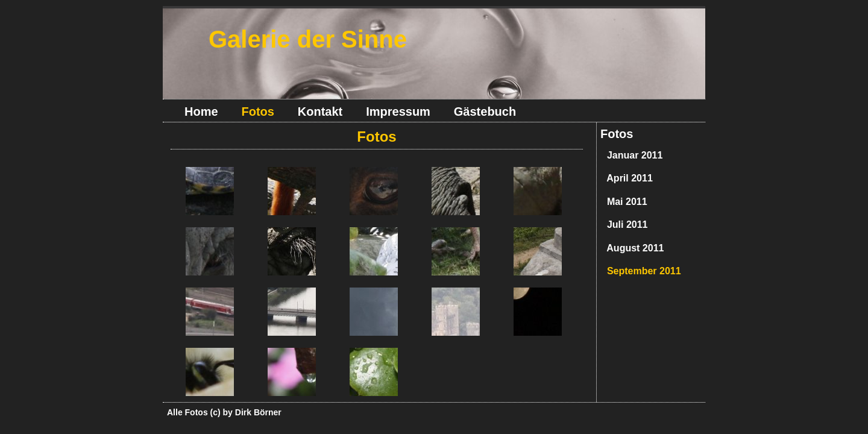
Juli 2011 (625, 225)
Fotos (617, 134)
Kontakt (320, 112)
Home (201, 112)
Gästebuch (485, 112)
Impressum (398, 112)
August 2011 (633, 248)
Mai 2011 (624, 202)
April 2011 (627, 178)
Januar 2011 (632, 155)
